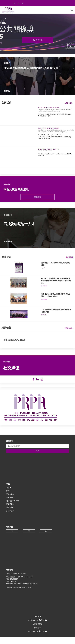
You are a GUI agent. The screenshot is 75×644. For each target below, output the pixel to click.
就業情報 (10, 511)
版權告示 (37, 632)
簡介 (8, 495)
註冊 (37, 455)
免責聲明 (37, 620)
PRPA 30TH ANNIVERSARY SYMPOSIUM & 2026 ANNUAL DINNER (54, 115)
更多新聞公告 (70, 257)
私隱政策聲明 (37, 628)
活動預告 (10, 498)
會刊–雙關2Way (12, 505)
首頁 (8, 492)
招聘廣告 (10, 515)
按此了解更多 (37, 40)
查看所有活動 (68, 103)
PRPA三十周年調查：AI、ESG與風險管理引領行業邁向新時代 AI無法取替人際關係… (56, 281)
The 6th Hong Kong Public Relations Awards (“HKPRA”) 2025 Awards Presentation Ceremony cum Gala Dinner (54, 137)
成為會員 (10, 502)
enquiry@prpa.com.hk (22, 592)
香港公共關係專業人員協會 (15, 340)
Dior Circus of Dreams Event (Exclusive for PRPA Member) (54, 155)
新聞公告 (10, 508)
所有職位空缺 (68, 328)
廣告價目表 (8, 241)
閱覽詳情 (7, 91)
